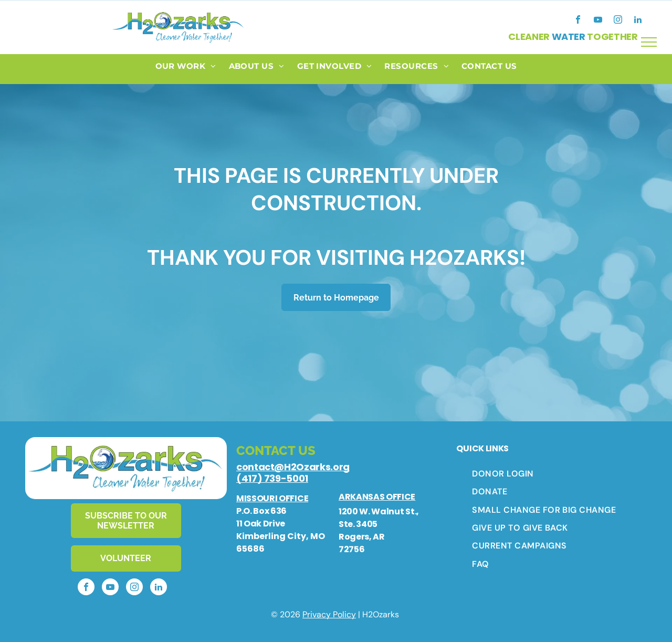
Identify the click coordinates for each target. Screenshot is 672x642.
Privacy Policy (329, 614)
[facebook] (578, 21)
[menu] (649, 42)
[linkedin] (638, 21)
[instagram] (618, 21)
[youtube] (598, 21)
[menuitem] (186, 69)
